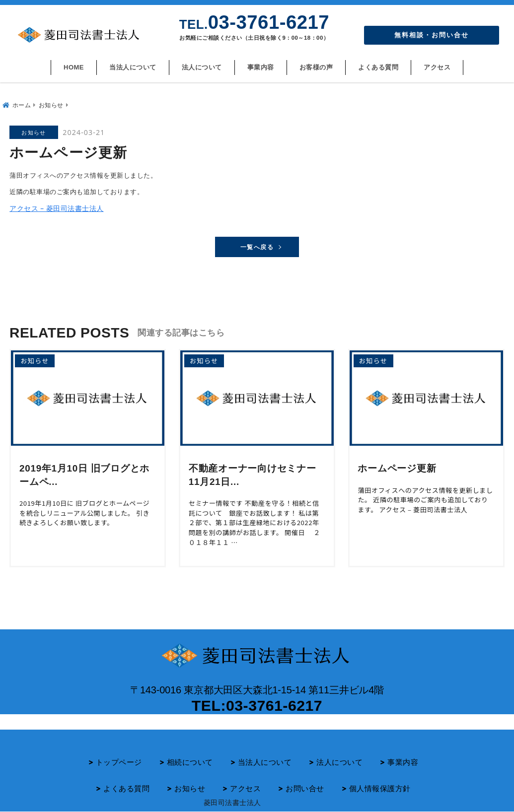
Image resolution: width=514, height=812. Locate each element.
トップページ (119, 762)
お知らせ (190, 788)
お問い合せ (305, 788)
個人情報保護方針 (380, 788)
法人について (202, 67)
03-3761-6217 (254, 22)
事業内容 (261, 67)
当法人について (133, 67)
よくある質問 (378, 67)
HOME (74, 67)
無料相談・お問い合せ (432, 35)
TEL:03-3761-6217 (257, 704)
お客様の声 (316, 67)
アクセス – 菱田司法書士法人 (53, 204)
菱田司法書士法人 (232, 802)
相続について (190, 762)
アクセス (437, 67)
